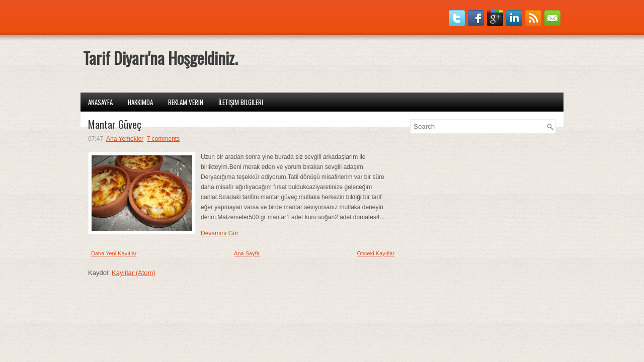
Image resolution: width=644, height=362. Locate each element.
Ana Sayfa (247, 253)
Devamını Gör (220, 233)
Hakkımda (140, 102)
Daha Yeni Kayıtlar (114, 253)
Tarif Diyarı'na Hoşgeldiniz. (160, 58)
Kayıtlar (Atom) (134, 273)
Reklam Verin (186, 102)
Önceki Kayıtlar (376, 253)
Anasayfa (100, 102)
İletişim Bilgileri (241, 102)
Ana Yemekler (125, 139)
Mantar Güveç (115, 124)
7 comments (163, 139)
